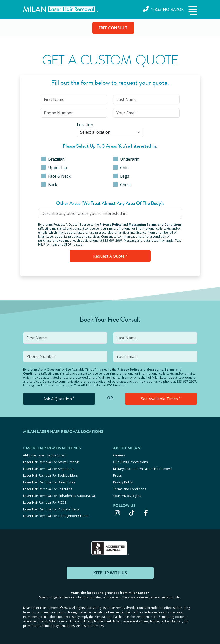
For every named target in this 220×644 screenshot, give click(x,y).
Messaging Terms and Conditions (155, 225)
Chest (122, 185)
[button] (192, 11)
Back (49, 185)
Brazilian (53, 159)
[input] (74, 99)
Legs (121, 176)
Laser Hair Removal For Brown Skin (49, 482)
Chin (121, 168)
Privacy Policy (111, 225)
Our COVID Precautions (130, 462)
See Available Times (161, 399)
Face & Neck (56, 176)
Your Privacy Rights (127, 496)
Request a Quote (110, 256)
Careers (119, 455)
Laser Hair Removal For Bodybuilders (51, 475)
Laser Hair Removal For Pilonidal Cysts (51, 509)
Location (85, 125)
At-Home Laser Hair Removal (44, 455)
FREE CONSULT (113, 28)
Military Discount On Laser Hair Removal (143, 469)
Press (117, 475)
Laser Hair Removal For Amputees (48, 469)
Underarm (126, 159)
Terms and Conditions (130, 489)
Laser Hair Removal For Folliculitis (48, 489)
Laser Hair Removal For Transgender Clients (56, 516)
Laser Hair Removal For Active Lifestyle (52, 462)
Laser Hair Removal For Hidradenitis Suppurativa (59, 496)
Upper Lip (54, 168)
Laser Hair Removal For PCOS (45, 502)
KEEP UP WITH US (110, 573)
